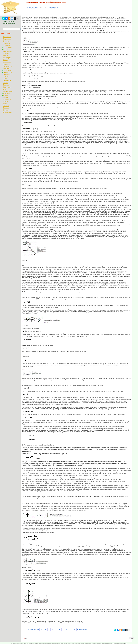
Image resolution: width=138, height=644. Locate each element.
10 (74, 630)
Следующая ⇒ (53, 8)
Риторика (6, 85)
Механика (6, 68)
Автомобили (7, 37)
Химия (5, 104)
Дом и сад (6, 45)
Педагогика (7, 74)
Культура (6, 56)
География (7, 43)
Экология (6, 108)
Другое (5, 49)
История (6, 54)
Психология (7, 81)
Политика (6, 77)
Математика (7, 62)
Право (5, 79)
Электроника (7, 112)
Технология (7, 93)
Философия (7, 100)
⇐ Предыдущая (32, 8)
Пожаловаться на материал (120, 643)
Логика (5, 60)
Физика (5, 97)
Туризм (5, 95)
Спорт (5, 89)
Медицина (6, 64)
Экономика (7, 110)
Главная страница (8, 22)
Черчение (6, 106)
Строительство (8, 91)
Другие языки (7, 47)
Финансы (6, 102)
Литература (7, 58)
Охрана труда (8, 72)
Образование (7, 70)
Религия (6, 83)
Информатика (8, 51)
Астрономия (7, 39)
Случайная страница (9, 24)
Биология (6, 41)
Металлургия (7, 66)
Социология (7, 87)
